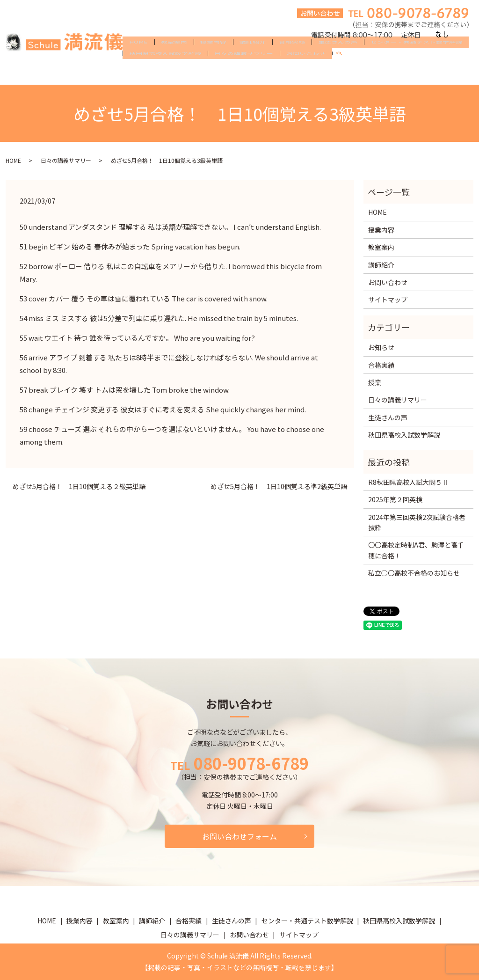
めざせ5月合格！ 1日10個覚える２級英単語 (79, 486)
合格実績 (292, 57)
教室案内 (174, 57)
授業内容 (213, 57)
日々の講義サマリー (244, 72)
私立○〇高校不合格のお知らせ (414, 573)
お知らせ (381, 347)
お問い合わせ (306, 72)
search (343, 73)
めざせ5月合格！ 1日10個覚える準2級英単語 (279, 486)
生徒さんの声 (338, 57)
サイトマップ (388, 300)
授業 (375, 382)
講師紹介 (253, 57)
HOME (138, 57)
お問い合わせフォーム (239, 836)
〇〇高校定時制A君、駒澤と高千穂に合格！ (416, 550)
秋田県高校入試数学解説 (165, 72)
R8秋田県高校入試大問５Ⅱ (408, 482)
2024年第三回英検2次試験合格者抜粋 (417, 522)
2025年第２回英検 (395, 499)
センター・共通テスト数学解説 (416, 57)
